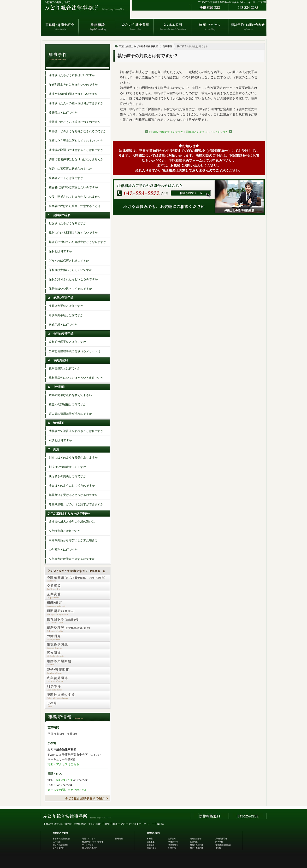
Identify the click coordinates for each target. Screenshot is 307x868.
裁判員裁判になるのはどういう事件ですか (76, 378)
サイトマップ (88, 845)
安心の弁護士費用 (60, 845)
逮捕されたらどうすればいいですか (72, 75)
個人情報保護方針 (90, 848)
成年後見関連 (221, 839)
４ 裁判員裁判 (58, 360)
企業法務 (151, 845)
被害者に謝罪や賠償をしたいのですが (73, 187)
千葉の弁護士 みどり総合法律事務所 (139, 46)
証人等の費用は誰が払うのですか (70, 414)
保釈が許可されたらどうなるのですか (73, 279)
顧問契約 (172, 839)
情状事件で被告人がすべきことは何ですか (76, 431)
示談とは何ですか (60, 440)
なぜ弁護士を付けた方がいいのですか (73, 85)
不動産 (150, 839)
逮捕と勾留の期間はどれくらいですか (73, 94)
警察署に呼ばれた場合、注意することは (75, 206)
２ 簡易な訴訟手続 (60, 298)
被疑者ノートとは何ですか (66, 178)
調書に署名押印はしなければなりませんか (76, 159)
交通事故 (151, 842)
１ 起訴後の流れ (59, 215)
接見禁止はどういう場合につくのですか (75, 122)
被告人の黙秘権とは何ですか (67, 404)
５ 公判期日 (56, 387)
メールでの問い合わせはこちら (68, 790)
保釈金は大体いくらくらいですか (70, 270)
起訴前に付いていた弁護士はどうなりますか (77, 242)
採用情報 (119, 839)
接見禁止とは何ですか (63, 113)
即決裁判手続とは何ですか (66, 315)
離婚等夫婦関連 (197, 845)
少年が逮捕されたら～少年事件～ (69, 513)
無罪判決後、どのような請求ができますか (76, 504)
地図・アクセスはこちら (63, 764)
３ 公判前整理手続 (60, 334)
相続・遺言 (152, 848)
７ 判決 (53, 449)
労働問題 (172, 848)
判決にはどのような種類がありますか (73, 458)
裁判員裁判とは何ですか (65, 368)
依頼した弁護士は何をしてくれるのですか (76, 141)
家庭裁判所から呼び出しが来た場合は (73, 540)
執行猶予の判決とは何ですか (67, 476)
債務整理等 (173, 845)
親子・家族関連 (197, 848)
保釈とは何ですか (60, 251)
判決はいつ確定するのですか (166, 132)
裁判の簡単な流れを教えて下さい (70, 395)
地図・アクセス (89, 839)
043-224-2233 (64, 780)
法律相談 (57, 842)
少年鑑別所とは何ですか (65, 531)
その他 (218, 848)
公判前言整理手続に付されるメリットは (75, 351)
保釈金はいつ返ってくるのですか (70, 289)
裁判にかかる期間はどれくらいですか (73, 233)
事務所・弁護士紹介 (61, 839)
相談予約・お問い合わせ (93, 842)
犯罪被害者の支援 (223, 845)
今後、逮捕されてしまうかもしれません (75, 197)
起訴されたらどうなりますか (67, 223)
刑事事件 (167, 46)
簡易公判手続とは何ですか (66, 306)
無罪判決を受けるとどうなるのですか (73, 495)
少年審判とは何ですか (63, 550)
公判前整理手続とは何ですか (67, 342)
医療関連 (194, 842)
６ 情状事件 (56, 423)
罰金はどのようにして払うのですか (207, 132)
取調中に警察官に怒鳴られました (70, 169)
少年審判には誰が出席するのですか (72, 559)
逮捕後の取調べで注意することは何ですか (76, 150)
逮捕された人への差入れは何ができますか (76, 103)
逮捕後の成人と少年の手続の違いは (72, 522)
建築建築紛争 (196, 839)
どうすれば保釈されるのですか (69, 261)
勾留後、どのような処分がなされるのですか (77, 131)
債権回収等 (173, 842)
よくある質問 (59, 848)
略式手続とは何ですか (63, 325)
